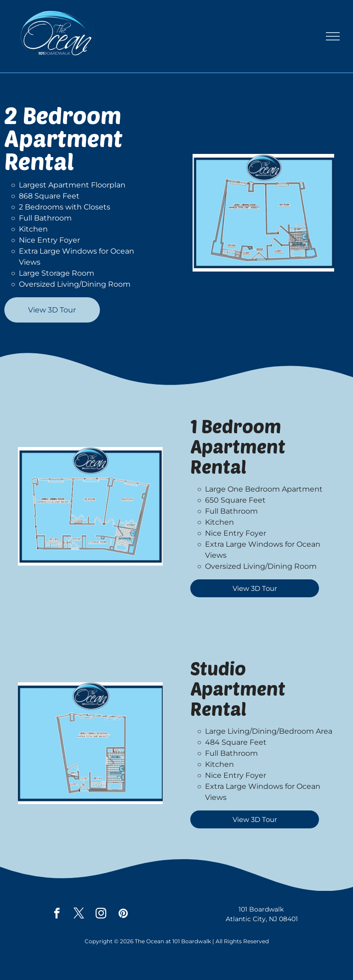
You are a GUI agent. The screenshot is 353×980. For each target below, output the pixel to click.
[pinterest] (123, 914)
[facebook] (57, 914)
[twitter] (79, 914)
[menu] (333, 36)
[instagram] (101, 914)
